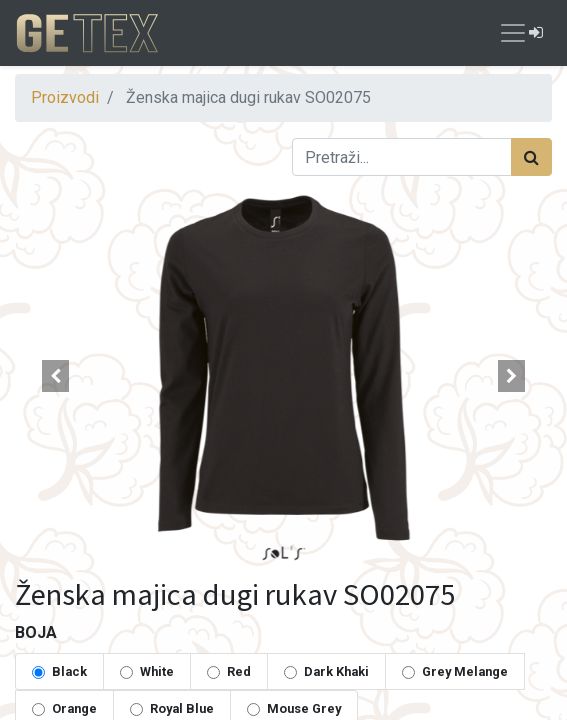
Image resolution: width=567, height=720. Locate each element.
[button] (55, 376)
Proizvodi (65, 97)
